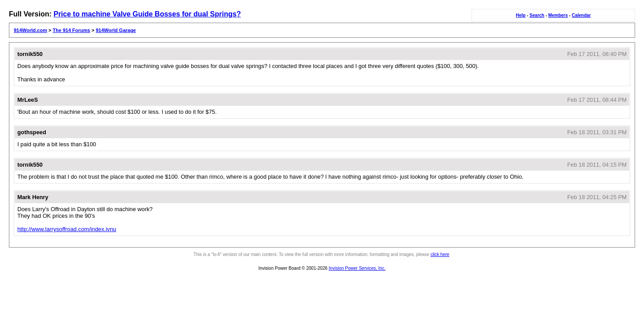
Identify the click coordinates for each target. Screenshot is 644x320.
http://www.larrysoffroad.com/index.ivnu (67, 229)
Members (558, 15)
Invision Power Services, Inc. (357, 268)
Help (521, 15)
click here (440, 254)
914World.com (30, 30)
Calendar (581, 15)
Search (537, 15)
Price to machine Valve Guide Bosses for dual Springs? (147, 14)
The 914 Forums (72, 30)
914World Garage (116, 30)
